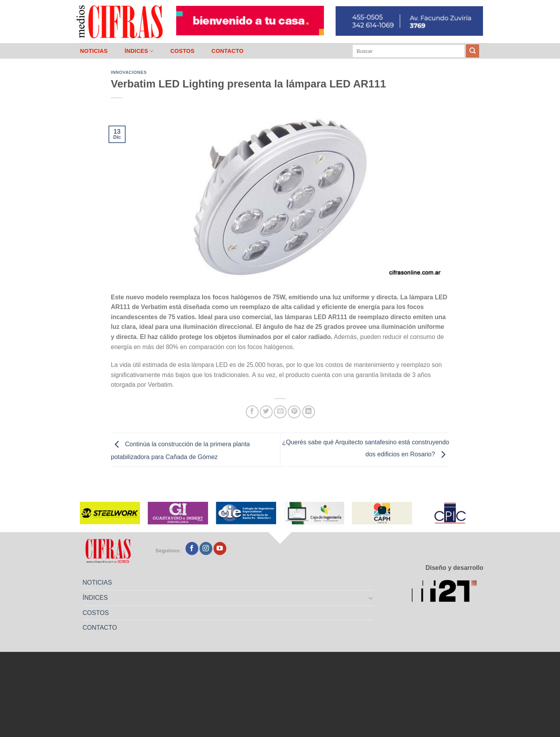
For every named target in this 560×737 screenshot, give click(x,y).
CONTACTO (228, 51)
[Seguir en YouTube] (220, 548)
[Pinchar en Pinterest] (294, 412)
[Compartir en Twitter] (266, 412)
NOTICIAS (94, 51)
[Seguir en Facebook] (192, 548)
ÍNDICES (139, 51)
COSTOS (182, 51)
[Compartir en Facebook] (252, 412)
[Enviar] (472, 51)
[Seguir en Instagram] (206, 548)
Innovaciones (129, 72)
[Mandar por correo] (280, 412)
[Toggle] (371, 598)
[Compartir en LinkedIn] (309, 412)
